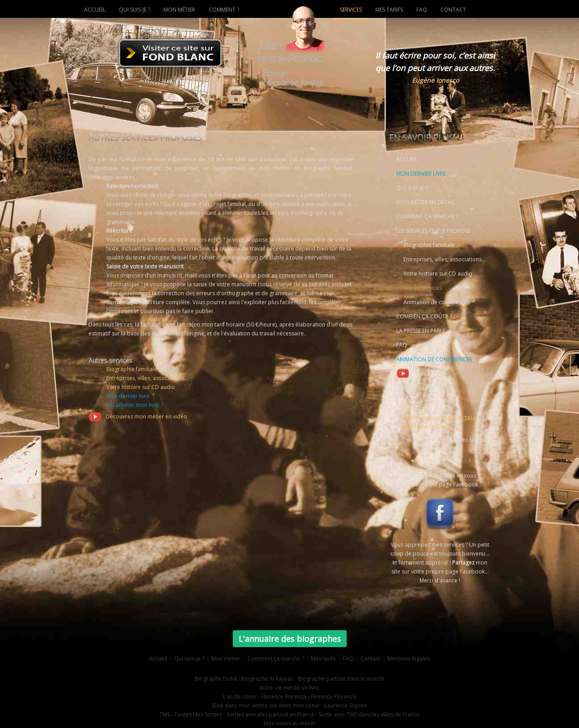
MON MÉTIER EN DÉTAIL (426, 202)
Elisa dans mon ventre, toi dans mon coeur (266, 705)
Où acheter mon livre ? (135, 405)
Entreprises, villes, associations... (147, 378)
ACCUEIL (407, 159)
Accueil (158, 659)
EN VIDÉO (416, 373)
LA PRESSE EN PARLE (421, 331)
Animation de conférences (437, 302)
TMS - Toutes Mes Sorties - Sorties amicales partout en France (237, 714)
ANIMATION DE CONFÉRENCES (434, 359)
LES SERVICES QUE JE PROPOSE (433, 231)
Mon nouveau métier (290, 723)
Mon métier (226, 659)
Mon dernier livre (128, 396)
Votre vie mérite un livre (289, 688)
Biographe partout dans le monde (341, 679)
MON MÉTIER (179, 10)
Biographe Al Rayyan (267, 679)
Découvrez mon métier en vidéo (138, 416)
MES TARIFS (389, 10)
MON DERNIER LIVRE (421, 174)
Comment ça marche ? (276, 659)
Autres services (423, 288)
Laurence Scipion (346, 705)
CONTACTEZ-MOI (418, 388)
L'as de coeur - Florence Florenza (265, 697)
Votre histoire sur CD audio (141, 387)
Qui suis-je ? (189, 659)
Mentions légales (409, 659)
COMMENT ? (224, 10)
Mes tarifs (323, 659)
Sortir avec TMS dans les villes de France (369, 714)
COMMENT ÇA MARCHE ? (427, 216)
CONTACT (453, 10)
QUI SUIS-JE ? (412, 188)
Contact (370, 659)
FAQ (402, 345)
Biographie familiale (132, 369)
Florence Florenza (334, 697)
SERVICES (351, 10)
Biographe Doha (216, 679)
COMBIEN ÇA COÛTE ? (424, 316)
